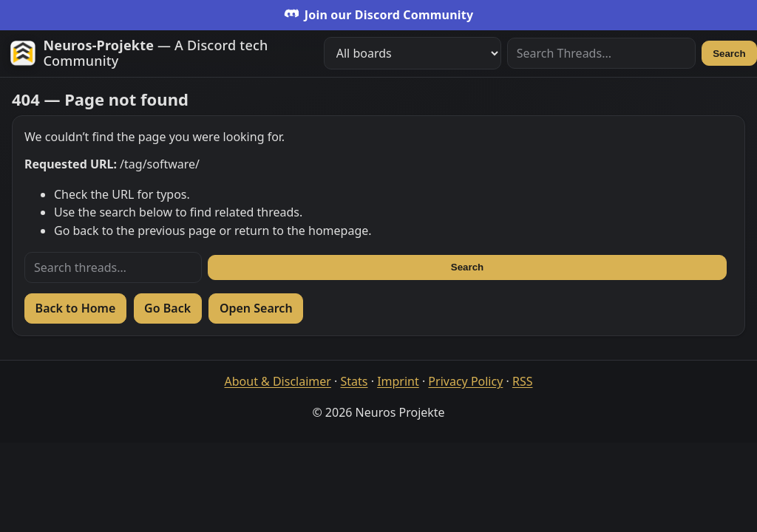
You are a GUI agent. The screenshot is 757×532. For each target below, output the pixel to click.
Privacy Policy (465, 381)
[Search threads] (113, 267)
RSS (523, 381)
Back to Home (76, 308)
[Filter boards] (413, 53)
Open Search (256, 308)
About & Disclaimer (278, 381)
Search (729, 54)
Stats (354, 381)
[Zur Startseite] (161, 54)
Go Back (167, 308)
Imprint (398, 381)
